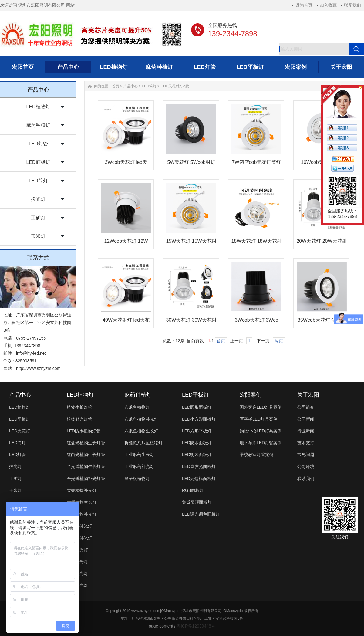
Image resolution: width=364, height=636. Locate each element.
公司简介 (306, 407)
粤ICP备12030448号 (196, 626)
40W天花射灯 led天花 (126, 320)
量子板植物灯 (137, 479)
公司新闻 (306, 419)
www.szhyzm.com (146, 611)
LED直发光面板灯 (199, 466)
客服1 (343, 128)
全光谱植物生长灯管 (86, 466)
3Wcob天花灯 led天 (126, 162)
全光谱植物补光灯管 (86, 479)
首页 (116, 86)
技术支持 (306, 443)
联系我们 (352, 5)
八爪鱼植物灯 (137, 407)
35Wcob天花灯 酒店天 (322, 320)
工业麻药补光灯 (139, 466)
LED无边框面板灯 (199, 479)
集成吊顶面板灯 (197, 502)
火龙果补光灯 (79, 538)
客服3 (343, 148)
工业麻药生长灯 (139, 455)
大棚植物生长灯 (82, 502)
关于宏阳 (308, 395)
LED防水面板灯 (197, 443)
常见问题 (306, 455)
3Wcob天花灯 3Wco (256, 320)
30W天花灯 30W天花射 (191, 320)
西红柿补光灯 (79, 526)
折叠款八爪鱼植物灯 (143, 443)
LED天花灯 (20, 431)
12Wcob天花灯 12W (126, 241)
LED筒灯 (38, 181)
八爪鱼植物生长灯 (141, 431)
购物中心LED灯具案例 (261, 431)
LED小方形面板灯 (199, 419)
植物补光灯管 (79, 419)
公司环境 (306, 466)
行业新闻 (306, 431)
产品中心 (131, 86)
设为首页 (304, 5)
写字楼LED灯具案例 (259, 419)
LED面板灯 (38, 162)
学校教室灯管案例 (257, 455)
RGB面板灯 (193, 490)
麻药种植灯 (38, 125)
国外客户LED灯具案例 (261, 407)
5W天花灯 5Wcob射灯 (191, 162)
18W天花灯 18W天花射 (256, 241)
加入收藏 (328, 5)
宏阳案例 (251, 395)
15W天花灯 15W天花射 (191, 241)
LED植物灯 (38, 107)
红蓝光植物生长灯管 (86, 443)
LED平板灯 (20, 419)
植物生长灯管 (79, 407)
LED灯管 (38, 144)
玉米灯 (38, 236)
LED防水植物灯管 (84, 431)
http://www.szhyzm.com (38, 368)
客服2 (343, 138)
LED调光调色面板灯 (201, 514)
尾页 (279, 341)
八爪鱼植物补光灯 (141, 419)
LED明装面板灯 (197, 455)
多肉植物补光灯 (82, 514)
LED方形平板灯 (197, 431)
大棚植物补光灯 (82, 490)
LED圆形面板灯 (197, 407)
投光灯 (38, 199)
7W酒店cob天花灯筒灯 (257, 162)
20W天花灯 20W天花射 (322, 241)
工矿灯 (38, 218)
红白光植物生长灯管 (86, 455)
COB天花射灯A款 (175, 86)
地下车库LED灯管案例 (261, 443)
